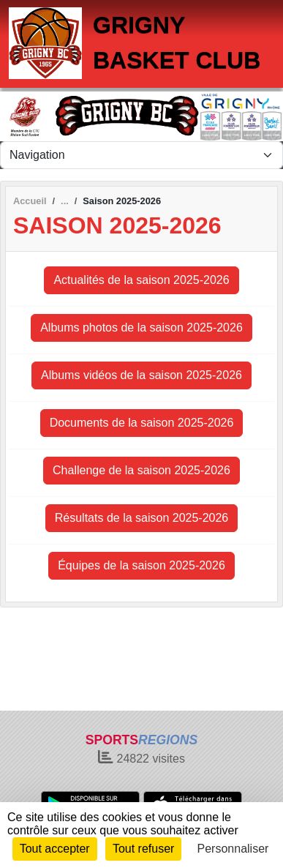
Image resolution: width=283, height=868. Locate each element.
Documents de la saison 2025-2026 (142, 423)
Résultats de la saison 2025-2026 (142, 518)
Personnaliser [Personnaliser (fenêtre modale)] (233, 849)
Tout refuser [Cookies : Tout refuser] (143, 849)
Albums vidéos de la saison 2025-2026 (141, 375)
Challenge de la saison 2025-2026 (141, 470)
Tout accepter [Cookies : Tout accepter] (55, 849)
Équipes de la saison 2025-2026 (141, 565)
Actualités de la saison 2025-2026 (141, 280)
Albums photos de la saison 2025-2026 (141, 328)
